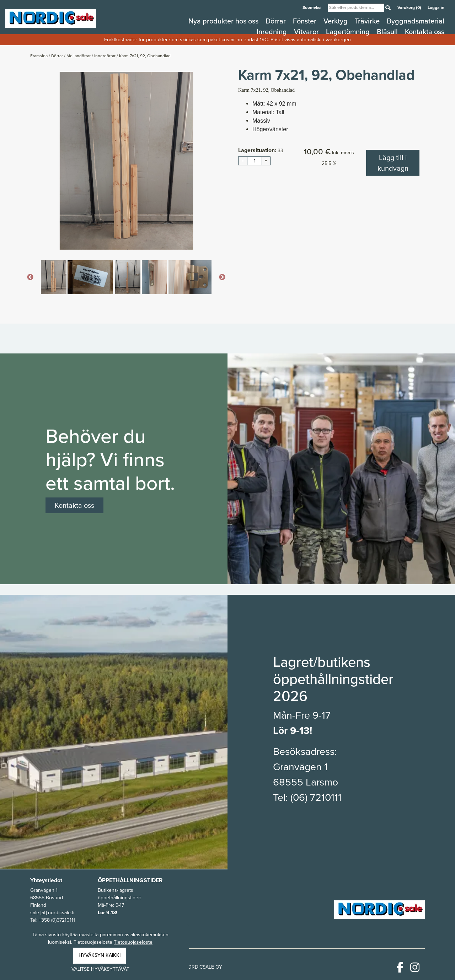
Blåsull (388, 32)
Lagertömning (349, 32)
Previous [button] (30, 277)
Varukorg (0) (410, 7)
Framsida (39, 56)
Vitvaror (307, 32)
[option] (126, 161)
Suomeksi (312, 7)
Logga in (436, 7)
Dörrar (277, 21)
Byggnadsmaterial (416, 21)
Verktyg (336, 21)
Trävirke (368, 21)
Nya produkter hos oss (224, 21)
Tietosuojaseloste (133, 942)
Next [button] (222, 277)
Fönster (306, 21)
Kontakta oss (425, 32)
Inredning (273, 32)
